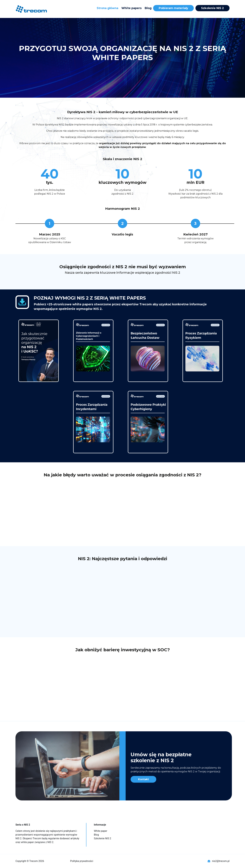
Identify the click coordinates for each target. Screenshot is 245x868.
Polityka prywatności (82, 861)
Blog (148, 8)
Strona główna (107, 8)
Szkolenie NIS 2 (212, 8)
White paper (101, 831)
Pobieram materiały (173, 8)
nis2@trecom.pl (219, 861)
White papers (131, 8)
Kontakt (143, 779)
